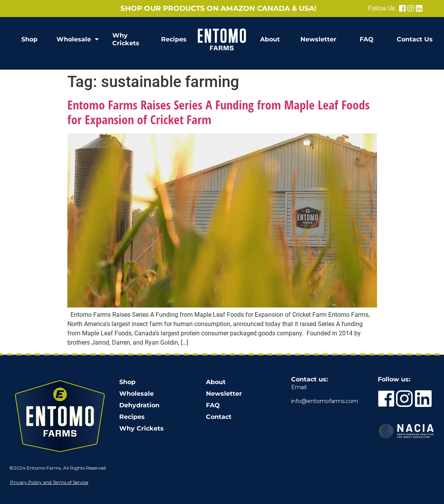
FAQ (367, 39)
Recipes (174, 39)
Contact (219, 417)
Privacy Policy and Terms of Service (49, 482)
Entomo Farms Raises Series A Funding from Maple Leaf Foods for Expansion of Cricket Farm (219, 112)
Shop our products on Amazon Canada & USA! (218, 8)
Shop (29, 39)
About (270, 39)
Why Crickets (126, 39)
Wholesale (78, 39)
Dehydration (139, 405)
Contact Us (415, 39)
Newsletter (318, 39)
